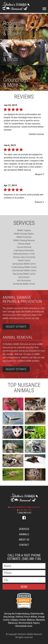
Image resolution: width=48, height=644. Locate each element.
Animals (24, 534)
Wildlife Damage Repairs (24, 234)
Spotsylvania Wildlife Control (24, 264)
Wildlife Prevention (24, 237)
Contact (24, 545)
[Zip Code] (24, 580)
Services (24, 529)
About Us (24, 540)
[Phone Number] (24, 573)
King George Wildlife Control (24, 274)
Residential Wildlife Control (24, 284)
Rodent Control (24, 260)
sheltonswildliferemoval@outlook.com (25, 507)
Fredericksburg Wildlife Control (24, 267)
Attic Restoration (24, 281)
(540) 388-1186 (25, 510)
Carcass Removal (24, 247)
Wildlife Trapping (24, 230)
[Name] (24, 566)
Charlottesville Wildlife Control (24, 270)
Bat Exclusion (24, 277)
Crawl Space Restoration (24, 250)
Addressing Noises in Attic (24, 254)
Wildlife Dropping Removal (24, 240)
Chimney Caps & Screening (24, 257)
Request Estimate (16, 327)
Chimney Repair (24, 244)
